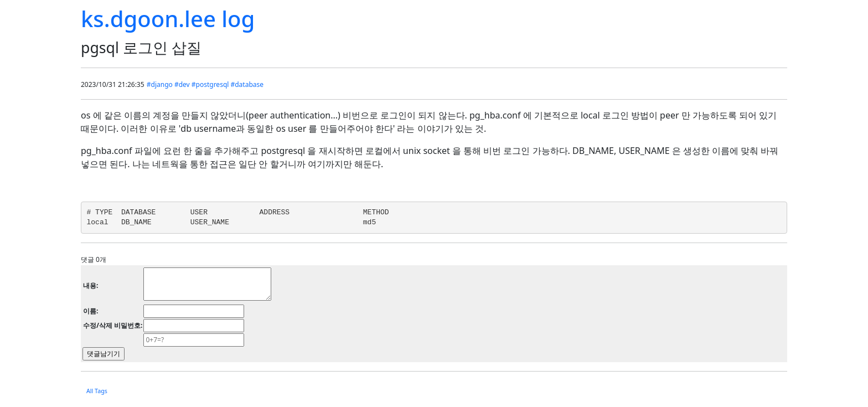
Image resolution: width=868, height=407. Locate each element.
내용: (91, 285)
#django (160, 84)
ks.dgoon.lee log (168, 19)
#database (247, 84)
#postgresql (210, 84)
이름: (91, 311)
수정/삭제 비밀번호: (113, 325)
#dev (182, 84)
